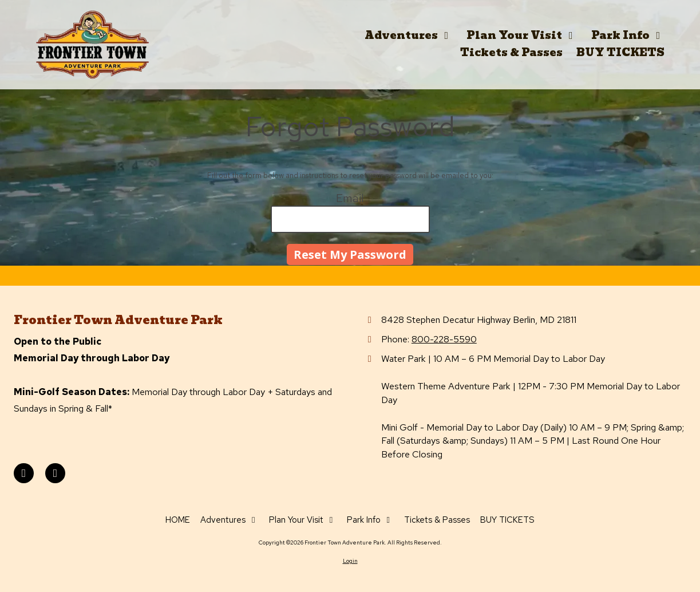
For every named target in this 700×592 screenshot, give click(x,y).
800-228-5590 (444, 339)
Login (350, 561)
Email (350, 198)
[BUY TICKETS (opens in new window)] (620, 53)
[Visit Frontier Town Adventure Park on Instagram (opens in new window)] (55, 473)
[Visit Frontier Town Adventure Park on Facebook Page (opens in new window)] (24, 473)
